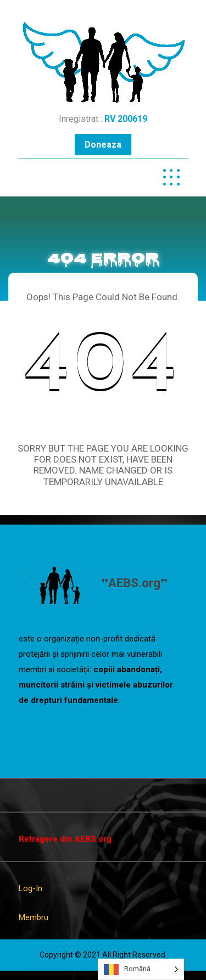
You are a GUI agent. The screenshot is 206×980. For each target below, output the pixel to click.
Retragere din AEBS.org (65, 839)
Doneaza (103, 145)
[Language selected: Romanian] (141, 969)
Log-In (30, 888)
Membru (34, 917)
